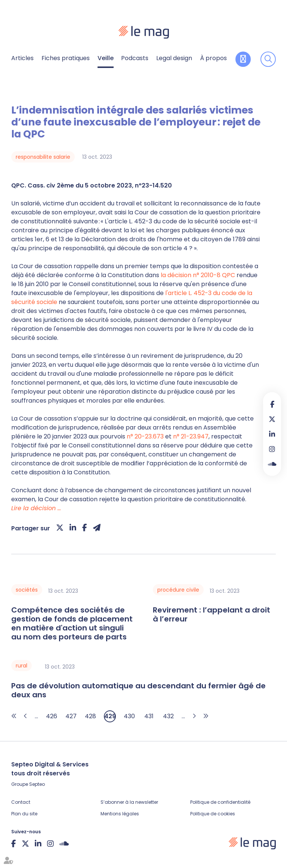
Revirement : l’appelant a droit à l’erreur (212, 614)
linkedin (272, 434)
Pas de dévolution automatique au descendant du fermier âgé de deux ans (138, 690)
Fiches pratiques (66, 58)
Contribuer (243, 59)
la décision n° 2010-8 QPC (198, 275)
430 (129, 716)
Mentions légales (120, 814)
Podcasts (135, 58)
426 (52, 716)
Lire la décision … (36, 508)
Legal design (174, 58)
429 (110, 716)
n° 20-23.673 (145, 436)
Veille (106, 58)
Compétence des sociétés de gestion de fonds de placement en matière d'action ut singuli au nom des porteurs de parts (72, 623)
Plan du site (24, 814)
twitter (272, 419)
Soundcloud (272, 464)
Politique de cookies (213, 814)
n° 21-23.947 (191, 436)
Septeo (37, 784)
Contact (21, 802)
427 (71, 716)
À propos (213, 58)
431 (149, 716)
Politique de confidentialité (220, 802)
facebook (272, 404)
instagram (272, 449)
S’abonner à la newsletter (129, 802)
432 (168, 716)
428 (90, 716)
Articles (22, 58)
